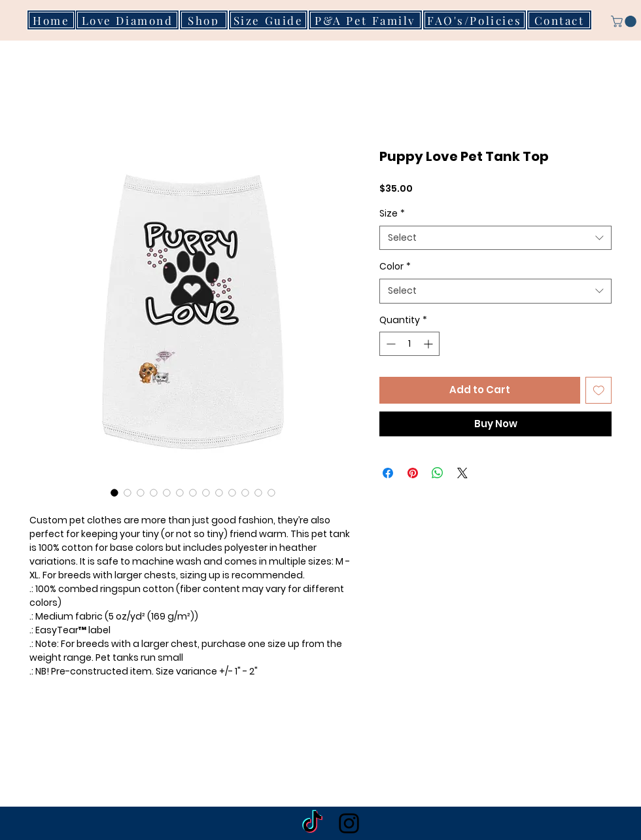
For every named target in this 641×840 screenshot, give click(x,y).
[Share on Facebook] (388, 473)
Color (395, 267)
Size (392, 214)
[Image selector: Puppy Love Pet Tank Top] (114, 493)
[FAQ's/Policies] (475, 20)
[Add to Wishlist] (599, 390)
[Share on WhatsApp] (438, 473)
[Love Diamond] (127, 20)
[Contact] (559, 20)
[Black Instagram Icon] (349, 823)
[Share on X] (462, 473)
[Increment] (429, 344)
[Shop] (204, 20)
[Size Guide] (268, 20)
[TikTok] (312, 823)
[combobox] (495, 238)
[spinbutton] (409, 344)
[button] (571, 27)
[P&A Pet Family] (365, 20)
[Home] (51, 20)
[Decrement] (390, 344)
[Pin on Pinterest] (413, 473)
